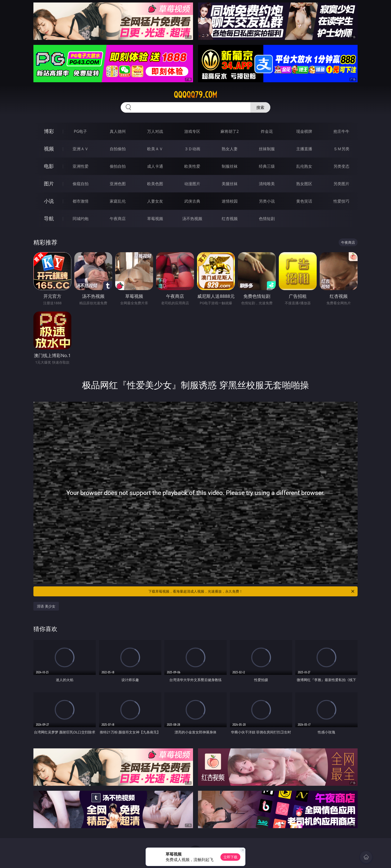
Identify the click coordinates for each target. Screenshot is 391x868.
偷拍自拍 (118, 166)
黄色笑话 (304, 201)
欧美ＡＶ (155, 149)
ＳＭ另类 (341, 149)
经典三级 (267, 166)
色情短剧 (267, 219)
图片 (49, 184)
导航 (49, 218)
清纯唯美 (267, 184)
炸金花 (267, 131)
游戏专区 (192, 131)
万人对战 (155, 131)
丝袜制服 (267, 149)
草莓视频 (155, 219)
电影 (49, 166)
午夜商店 (118, 219)
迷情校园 (230, 201)
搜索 (260, 107)
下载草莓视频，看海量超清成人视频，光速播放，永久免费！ (252, 591)
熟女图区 (304, 184)
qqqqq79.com (195, 95)
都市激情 (81, 201)
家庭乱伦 (118, 201)
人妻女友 (155, 201)
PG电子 (80, 131)
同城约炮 (81, 219)
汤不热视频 (192, 219)
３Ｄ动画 (192, 149)
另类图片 (341, 184)
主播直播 (304, 149)
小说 (49, 201)
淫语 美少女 (46, 606)
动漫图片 (192, 184)
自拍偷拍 (118, 149)
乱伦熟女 (304, 166)
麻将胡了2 (230, 131)
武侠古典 (192, 201)
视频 (49, 149)
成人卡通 (155, 166)
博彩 (49, 131)
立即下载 (230, 857)
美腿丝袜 (230, 184)
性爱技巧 (341, 201)
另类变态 (341, 166)
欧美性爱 (192, 166)
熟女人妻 (230, 149)
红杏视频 (230, 219)
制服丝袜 (230, 166)
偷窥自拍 (81, 184)
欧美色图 (155, 184)
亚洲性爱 (81, 166)
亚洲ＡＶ (81, 149)
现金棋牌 (304, 131)
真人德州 (118, 131)
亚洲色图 (118, 184)
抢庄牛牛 (341, 131)
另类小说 (267, 201)
